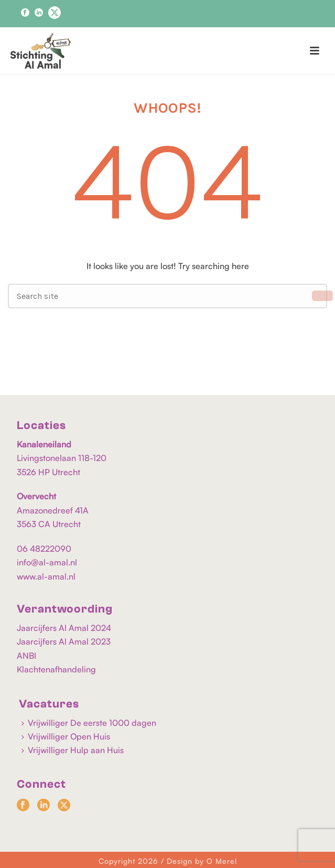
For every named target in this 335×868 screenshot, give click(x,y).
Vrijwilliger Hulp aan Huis (73, 750)
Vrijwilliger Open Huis (66, 736)
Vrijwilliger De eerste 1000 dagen (89, 723)
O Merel (222, 861)
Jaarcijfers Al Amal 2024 (64, 628)
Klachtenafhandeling (56, 669)
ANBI (26, 656)
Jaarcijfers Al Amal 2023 (64, 641)
